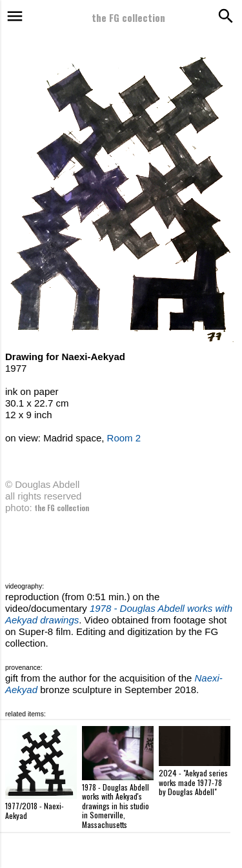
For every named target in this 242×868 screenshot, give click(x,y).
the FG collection (128, 17)
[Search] (224, 16)
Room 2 (124, 438)
